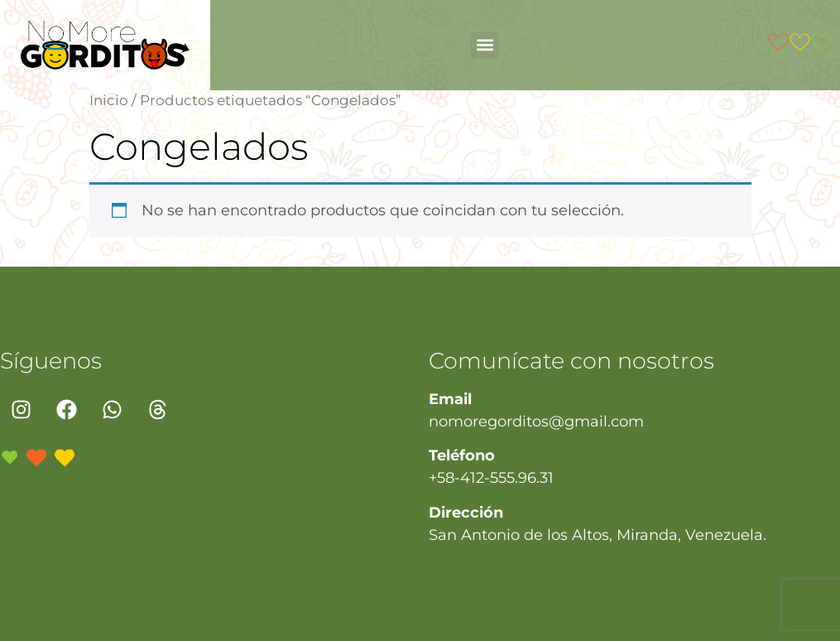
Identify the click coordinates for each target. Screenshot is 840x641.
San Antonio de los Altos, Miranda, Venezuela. (598, 535)
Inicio (109, 100)
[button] (485, 45)
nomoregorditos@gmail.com (536, 422)
